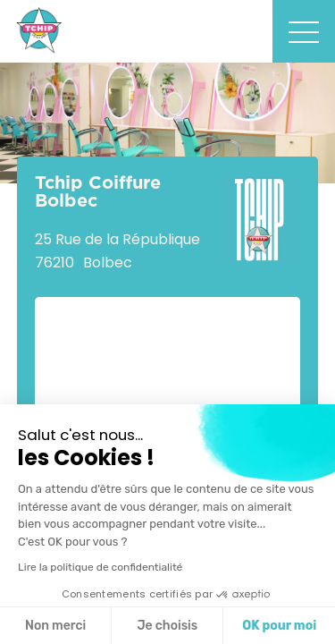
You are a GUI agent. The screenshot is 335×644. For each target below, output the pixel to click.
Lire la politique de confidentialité (100, 567)
